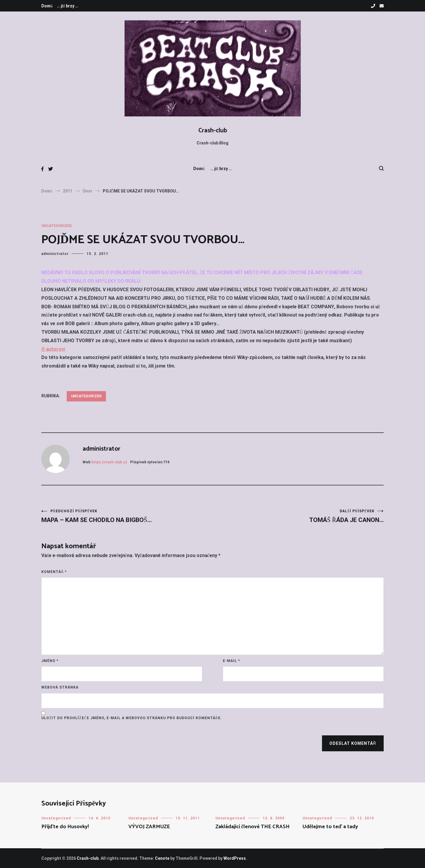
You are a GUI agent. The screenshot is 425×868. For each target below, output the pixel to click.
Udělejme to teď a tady (330, 827)
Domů (47, 6)
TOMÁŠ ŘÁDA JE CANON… (298, 516)
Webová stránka (60, 687)
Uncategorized (57, 226)
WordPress (235, 858)
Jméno (50, 661)
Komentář (54, 572)
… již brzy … (68, 6)
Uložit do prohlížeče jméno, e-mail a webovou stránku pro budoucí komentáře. (132, 718)
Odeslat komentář (353, 743)
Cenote (162, 858)
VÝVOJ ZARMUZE (149, 827)
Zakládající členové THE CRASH (252, 827)
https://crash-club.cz (109, 462)
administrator (55, 254)
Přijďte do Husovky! (65, 827)
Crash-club (213, 131)
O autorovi (53, 349)
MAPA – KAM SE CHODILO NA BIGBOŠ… (127, 516)
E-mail (231, 661)
